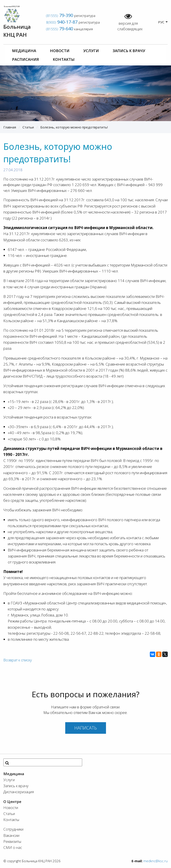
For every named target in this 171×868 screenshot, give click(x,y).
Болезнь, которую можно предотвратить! (74, 127)
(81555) (60, 16)
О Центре (12, 802)
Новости (60, 51)
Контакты (64, 59)
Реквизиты (12, 841)
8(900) (62, 22)
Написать (86, 728)
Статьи (28, 127)
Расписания (25, 59)
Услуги (91, 51)
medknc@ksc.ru (156, 861)
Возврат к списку (18, 660)
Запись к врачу (129, 51)
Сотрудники (13, 829)
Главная (10, 127)
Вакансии (11, 835)
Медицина (24, 51)
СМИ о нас (13, 847)
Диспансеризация (19, 792)
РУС (163, 22)
